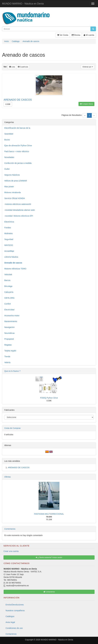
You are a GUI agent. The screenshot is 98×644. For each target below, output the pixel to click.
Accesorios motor (12, 316)
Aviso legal (10, 622)
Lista (12, 67)
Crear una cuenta (11, 551)
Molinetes (8, 233)
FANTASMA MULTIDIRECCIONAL (49, 514)
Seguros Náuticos (12, 175)
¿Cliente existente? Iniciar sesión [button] (49, 557)
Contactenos (11, 634)
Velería (7, 362)
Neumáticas (9, 333)
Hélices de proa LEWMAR (16, 181)
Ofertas (8, 477)
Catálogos (10, 616)
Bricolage (8, 286)
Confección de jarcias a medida (18, 163)
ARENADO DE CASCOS (19, 467)
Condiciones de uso (14, 628)
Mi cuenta (89, 35)
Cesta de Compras (12, 428)
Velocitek (8, 274)
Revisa (76, 35)
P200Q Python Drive (49, 398)
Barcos (7, 280)
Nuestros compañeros (15, 611)
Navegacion (9, 327)
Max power (9, 187)
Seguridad (9, 239)
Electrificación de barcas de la (17, 128)
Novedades (9, 157)
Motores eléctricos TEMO (15, 269)
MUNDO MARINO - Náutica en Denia (23, 4)
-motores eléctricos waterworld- (18, 204)
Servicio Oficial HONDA (15, 198)
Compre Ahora (86, 104)
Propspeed (9, 339)
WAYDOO (9, 245)
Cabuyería (9, 292)
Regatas (8, 345)
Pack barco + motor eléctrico (17, 151)
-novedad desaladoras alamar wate (20, 210)
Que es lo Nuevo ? (12, 371)
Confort (8, 304)
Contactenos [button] (49, 592)
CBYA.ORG (9, 298)
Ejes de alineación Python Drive (18, 146)
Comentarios (10, 529)
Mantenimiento (11, 321)
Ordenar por (88, 67)
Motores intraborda (13, 192)
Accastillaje (9, 251)
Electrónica (9, 222)
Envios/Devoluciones (15, 605)
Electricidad (9, 310)
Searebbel (9, 134)
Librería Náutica (11, 257)
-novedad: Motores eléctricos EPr (19, 216)
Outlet (7, 169)
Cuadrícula (23, 67)
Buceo (7, 140)
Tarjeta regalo (10, 351)
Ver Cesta (63, 35)
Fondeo (8, 228)
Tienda (7, 357)
